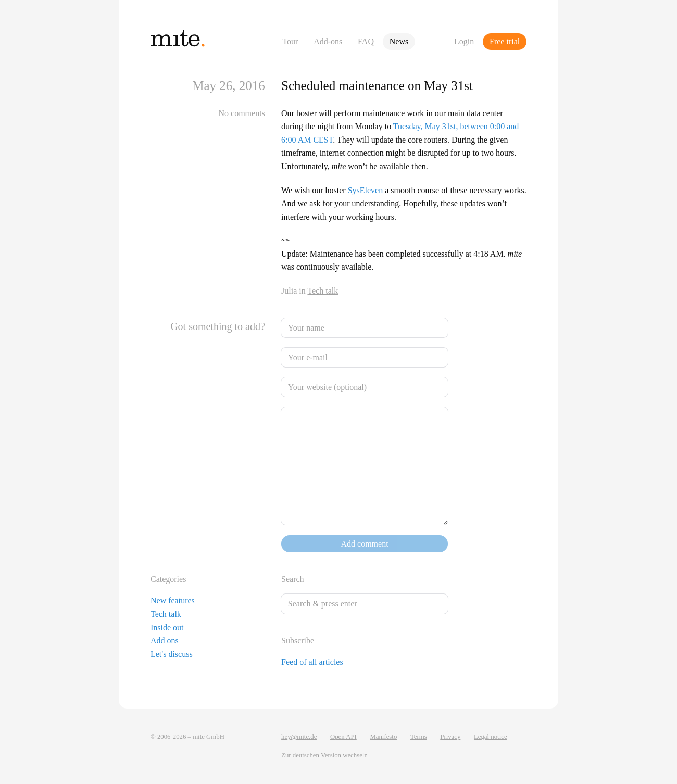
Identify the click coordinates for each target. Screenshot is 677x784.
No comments (241, 113)
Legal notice (491, 737)
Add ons (165, 641)
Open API (343, 737)
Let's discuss (172, 654)
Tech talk (323, 291)
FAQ (366, 41)
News (399, 41)
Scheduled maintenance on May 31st (377, 86)
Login (464, 41)
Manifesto (383, 737)
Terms (419, 737)
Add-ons (328, 41)
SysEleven (366, 190)
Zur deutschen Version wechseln (324, 755)
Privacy (450, 737)
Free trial (505, 41)
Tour (290, 41)
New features (173, 600)
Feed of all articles (312, 662)
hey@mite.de (299, 737)
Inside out (167, 628)
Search (293, 579)
